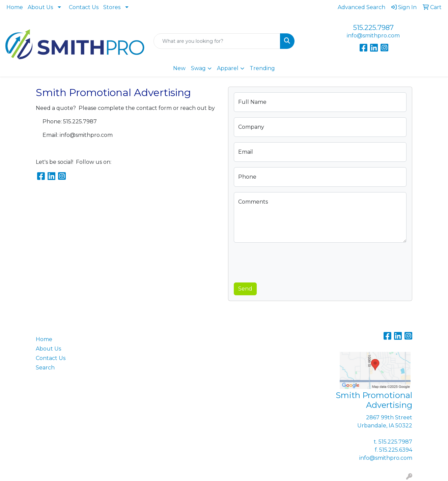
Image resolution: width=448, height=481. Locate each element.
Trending (262, 68)
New (179, 68)
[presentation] (285, 261)
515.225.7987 (373, 28)
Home (15, 7)
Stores (112, 7)
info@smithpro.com (373, 36)
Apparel (228, 68)
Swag (198, 68)
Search (45, 368)
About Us (40, 7)
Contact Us (84, 7)
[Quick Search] (217, 41)
